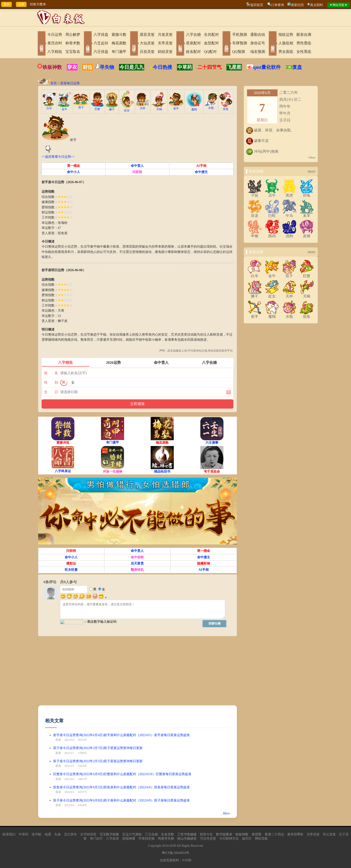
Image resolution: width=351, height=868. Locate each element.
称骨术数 (73, 43)
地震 (48, 834)
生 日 (51, 392)
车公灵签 (329, 834)
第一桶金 (73, 166)
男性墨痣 (304, 43)
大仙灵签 (147, 43)
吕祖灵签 (147, 52)
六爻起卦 (101, 43)
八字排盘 (101, 35)
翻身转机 (137, 570)
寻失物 (107, 67)
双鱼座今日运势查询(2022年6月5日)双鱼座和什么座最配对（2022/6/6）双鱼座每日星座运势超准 (121, 787)
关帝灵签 (165, 43)
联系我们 (9, 834)
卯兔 (307, 194)
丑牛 (272, 194)
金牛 (64, 108)
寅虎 (289, 194)
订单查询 (278, 5)
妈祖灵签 (165, 52)
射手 (176, 107)
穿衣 (72, 67)
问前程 (137, 172)
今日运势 (55, 35)
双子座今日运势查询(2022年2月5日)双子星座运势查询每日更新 (98, 761)
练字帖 (37, 834)
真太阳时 (317, 5)
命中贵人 (137, 166)
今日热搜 (161, 67)
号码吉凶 (226, 44)
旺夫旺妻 (71, 570)
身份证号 (258, 43)
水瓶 (211, 106)
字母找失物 (147, 839)
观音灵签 (147, 35)
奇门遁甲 (119, 52)
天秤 (143, 107)
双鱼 (226, 108)
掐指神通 (129, 839)
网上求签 (134, 44)
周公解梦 (73, 35)
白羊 (49, 107)
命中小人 (73, 172)
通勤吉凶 (258, 35)
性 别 (51, 382)
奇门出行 (96, 839)
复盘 (297, 67)
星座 (58, 740)
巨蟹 (97, 108)
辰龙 (255, 214)
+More (312, 158)
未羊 (307, 214)
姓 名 (51, 373)
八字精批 (55, 52)
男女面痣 (286, 52)
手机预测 (240, 35)
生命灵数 (168, 834)
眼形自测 (304, 35)
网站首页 (42, 44)
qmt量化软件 (267, 67)
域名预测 (258, 52)
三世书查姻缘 (187, 834)
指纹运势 (286, 35)
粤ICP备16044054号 (176, 853)
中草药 (185, 67)
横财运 (71, 563)
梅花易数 (119, 43)
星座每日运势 (70, 83)
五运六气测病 (132, 834)
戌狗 (289, 234)
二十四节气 (209, 67)
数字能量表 (224, 834)
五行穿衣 (70, 834)
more (312, 171)
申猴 (255, 234)
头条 (58, 834)
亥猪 (307, 234)
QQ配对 (210, 52)
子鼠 (255, 194)
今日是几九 (132, 67)
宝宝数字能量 (109, 834)
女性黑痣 (304, 52)
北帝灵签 (313, 834)
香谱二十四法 (274, 834)
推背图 (256, 834)
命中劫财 (137, 557)
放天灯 (247, 839)
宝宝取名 (73, 52)
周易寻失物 (166, 839)
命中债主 (201, 172)
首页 (54, 83)
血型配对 (211, 43)
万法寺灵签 (208, 839)
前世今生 (206, 834)
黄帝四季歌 (295, 834)
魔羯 (194, 108)
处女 (127, 109)
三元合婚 (151, 834)
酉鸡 (272, 234)
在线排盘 (88, 44)
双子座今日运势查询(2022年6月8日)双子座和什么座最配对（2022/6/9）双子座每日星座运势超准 (121, 800)
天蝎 (159, 108)
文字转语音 (88, 834)
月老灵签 (165, 35)
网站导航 (261, 839)
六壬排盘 (101, 52)
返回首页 (257, 5)
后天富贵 (137, 563)
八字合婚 (193, 35)
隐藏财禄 (204, 563)
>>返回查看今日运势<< (58, 157)
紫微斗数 (119, 35)
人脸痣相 (286, 43)
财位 (88, 67)
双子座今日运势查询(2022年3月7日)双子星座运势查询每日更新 (98, 748)
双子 (81, 106)
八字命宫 (113, 839)
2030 (173, 846)
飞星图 (234, 67)
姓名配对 (193, 52)
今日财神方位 (229, 839)
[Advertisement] (137, 673)
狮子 (112, 108)
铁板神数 (52, 67)
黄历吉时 (55, 43)
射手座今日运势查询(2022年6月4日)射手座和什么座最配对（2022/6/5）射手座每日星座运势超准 (121, 735)
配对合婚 (180, 44)
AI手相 (201, 166)
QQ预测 (239, 52)
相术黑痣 (273, 44)
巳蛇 (272, 214)
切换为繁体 (38, 4)
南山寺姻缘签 (187, 839)
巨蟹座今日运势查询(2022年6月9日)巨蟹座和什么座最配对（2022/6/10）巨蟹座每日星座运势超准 (122, 774)
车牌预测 (240, 43)
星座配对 (193, 43)
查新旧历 (297, 5)
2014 (165, 846)
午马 (289, 214)
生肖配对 (211, 35)
